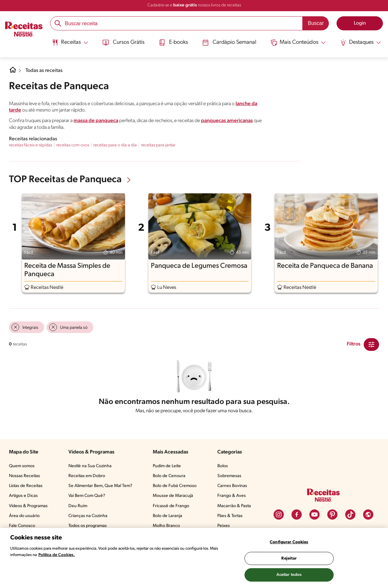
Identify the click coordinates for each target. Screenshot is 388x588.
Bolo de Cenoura (169, 476)
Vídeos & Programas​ (28, 506)
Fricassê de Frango (171, 506)
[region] (194, 558)
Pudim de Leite (167, 466)
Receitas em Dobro (87, 476)
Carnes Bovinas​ (232, 486)
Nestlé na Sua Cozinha (90, 466)
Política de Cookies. (57, 555)
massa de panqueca (96, 121)
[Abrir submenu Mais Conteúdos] (299, 43)
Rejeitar (289, 558)
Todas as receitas (44, 71)
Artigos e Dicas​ (23, 496)
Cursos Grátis (123, 43)
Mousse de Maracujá (173, 496)
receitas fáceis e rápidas (31, 145)
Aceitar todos (289, 575)
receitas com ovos (73, 145)
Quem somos (22, 466)
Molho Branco (166, 526)
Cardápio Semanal (230, 43)
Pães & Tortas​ (230, 516)
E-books (173, 43)
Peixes (224, 526)
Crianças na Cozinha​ (88, 516)
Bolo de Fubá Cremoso (175, 486)
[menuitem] (70, 45)
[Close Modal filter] (371, 344)
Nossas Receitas (24, 476)
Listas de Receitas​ (26, 486)
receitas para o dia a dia (115, 145)
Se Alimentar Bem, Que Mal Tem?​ (100, 486)
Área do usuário (24, 516)
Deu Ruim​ (78, 506)
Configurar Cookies (289, 542)
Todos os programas (88, 526)
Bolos (223, 466)
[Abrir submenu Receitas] (70, 43)
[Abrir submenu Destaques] (361, 43)
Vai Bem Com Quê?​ (87, 496)
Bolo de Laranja (167, 516)
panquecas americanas (227, 121)
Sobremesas (229, 476)
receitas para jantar (158, 145)
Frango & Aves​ (232, 496)
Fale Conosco (22, 526)
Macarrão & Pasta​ (234, 506)
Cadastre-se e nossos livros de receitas (194, 5)
